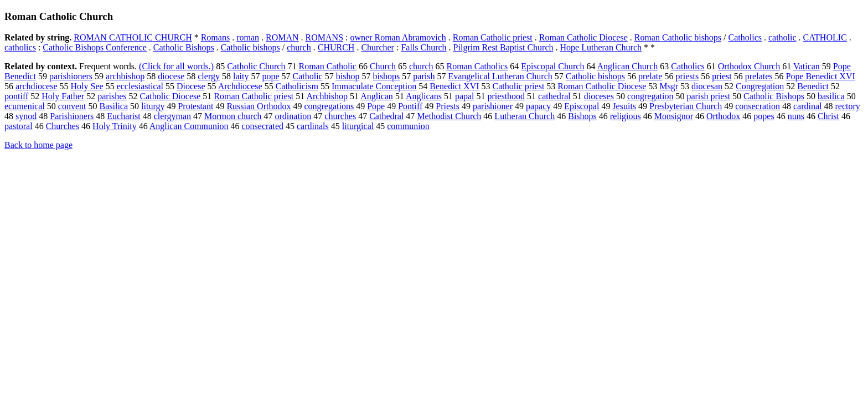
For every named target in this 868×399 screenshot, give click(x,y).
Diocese (191, 86)
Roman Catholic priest (493, 37)
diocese (171, 76)
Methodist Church (449, 116)
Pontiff (410, 106)
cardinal (808, 106)
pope (270, 76)
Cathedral (386, 116)
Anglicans (424, 96)
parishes (112, 96)
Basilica (114, 106)
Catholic (308, 76)
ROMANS (324, 37)
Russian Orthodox (259, 106)
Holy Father (63, 96)
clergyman (172, 116)
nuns (796, 116)
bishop (348, 76)
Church (383, 66)
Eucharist (123, 116)
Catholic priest (519, 86)
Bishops (582, 116)
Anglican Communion (189, 126)
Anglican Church (628, 66)
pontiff (16, 96)
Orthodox (723, 116)
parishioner (493, 106)
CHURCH (336, 47)
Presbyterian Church (686, 106)
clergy (209, 76)
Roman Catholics (477, 66)
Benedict (813, 86)
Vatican (807, 66)
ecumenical (25, 106)
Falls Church (423, 47)
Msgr (669, 86)
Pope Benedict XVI (821, 76)
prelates (759, 76)
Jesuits (624, 106)
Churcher (378, 47)
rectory (848, 106)
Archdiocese (240, 86)
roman (248, 37)
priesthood (507, 96)
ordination (293, 116)
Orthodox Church (749, 66)
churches (340, 116)
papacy (538, 106)
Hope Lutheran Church (601, 47)
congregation (650, 96)
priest (722, 76)
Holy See (87, 86)
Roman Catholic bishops (678, 37)
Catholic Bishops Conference (95, 47)
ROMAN (282, 37)
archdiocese (37, 86)
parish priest (708, 96)
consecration (758, 106)
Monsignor (674, 116)
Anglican (377, 96)
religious (626, 116)
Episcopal (582, 106)
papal (465, 96)
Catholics (745, 37)
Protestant (195, 106)
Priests (448, 106)
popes (764, 116)
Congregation (760, 86)
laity (241, 76)
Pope (376, 106)
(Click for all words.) (176, 66)
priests (687, 76)
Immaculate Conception (374, 86)
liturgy (153, 106)
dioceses (599, 96)
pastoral (19, 126)
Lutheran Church (525, 116)
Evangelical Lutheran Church (500, 76)
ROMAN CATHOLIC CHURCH (133, 37)
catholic (782, 37)
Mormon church (233, 116)
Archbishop (327, 96)
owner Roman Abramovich (398, 37)
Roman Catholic (327, 66)
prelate (650, 76)
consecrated (262, 126)
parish (424, 76)
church (299, 47)
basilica (831, 96)
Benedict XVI (454, 86)
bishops (386, 76)
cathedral (554, 96)
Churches (63, 126)
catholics (20, 47)
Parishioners (72, 116)
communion (408, 126)
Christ (828, 116)
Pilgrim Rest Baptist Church (503, 47)
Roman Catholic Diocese (583, 37)
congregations (329, 106)
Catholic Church (256, 66)
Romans (215, 37)
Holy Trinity (115, 126)
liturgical (358, 126)
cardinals (313, 126)
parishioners (71, 76)
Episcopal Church (552, 66)
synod (26, 116)
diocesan (707, 86)
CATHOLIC (825, 37)
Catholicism (297, 86)
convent (72, 106)
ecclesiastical (140, 86)
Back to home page (38, 145)
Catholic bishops (250, 47)
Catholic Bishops (184, 47)
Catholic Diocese (170, 96)
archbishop (125, 76)
